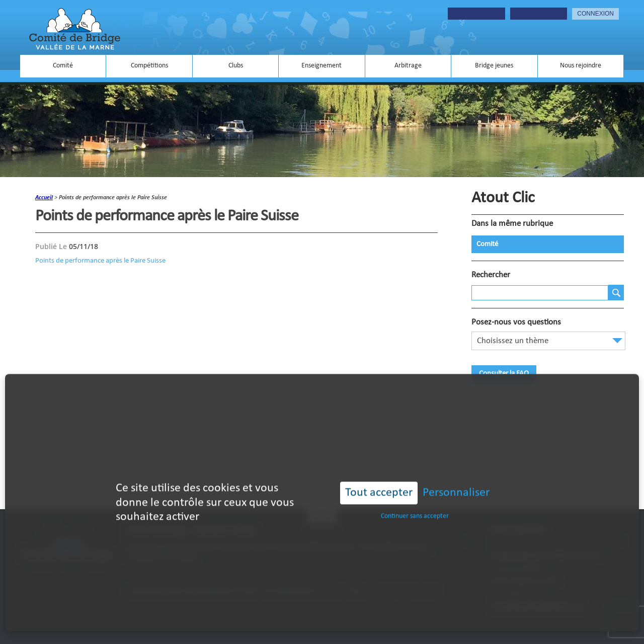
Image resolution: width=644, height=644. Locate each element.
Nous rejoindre (581, 66)
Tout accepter (379, 480)
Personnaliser (456, 480)
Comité (63, 66)
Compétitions (149, 66)
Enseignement (321, 66)
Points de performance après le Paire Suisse (100, 261)
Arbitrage (408, 66)
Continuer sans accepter (415, 503)
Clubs (236, 66)
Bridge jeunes (494, 66)
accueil (44, 198)
